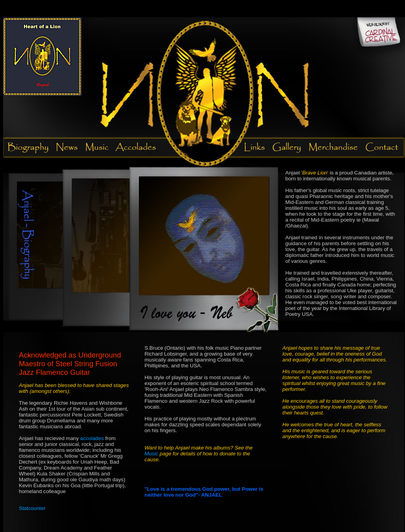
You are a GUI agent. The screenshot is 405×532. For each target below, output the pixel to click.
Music (152, 454)
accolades (92, 438)
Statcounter (32, 508)
